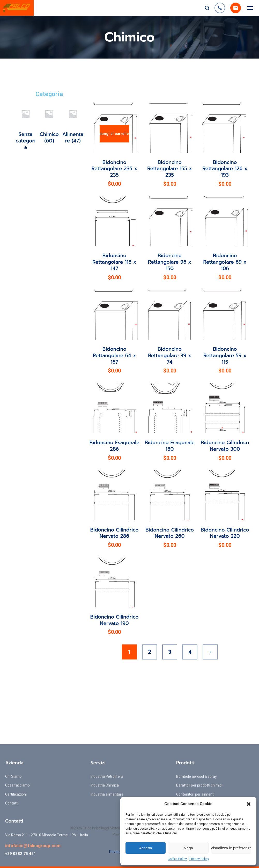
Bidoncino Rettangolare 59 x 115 (225, 355)
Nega (188, 848)
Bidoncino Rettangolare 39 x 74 (170, 355)
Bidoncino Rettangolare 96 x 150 (170, 262)
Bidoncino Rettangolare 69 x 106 (225, 262)
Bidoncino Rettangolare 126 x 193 (225, 169)
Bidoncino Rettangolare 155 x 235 (170, 169)
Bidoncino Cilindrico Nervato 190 (114, 620)
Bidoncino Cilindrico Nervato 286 (114, 533)
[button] (249, 804)
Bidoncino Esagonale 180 (170, 446)
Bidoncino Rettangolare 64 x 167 (114, 355)
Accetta (146, 848)
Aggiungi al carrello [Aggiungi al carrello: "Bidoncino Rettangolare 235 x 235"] (114, 134)
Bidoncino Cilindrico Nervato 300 (225, 446)
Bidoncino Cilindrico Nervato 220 (225, 533)
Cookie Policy (177, 859)
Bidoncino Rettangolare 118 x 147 (114, 262)
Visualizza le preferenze (231, 848)
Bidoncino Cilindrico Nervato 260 (170, 533)
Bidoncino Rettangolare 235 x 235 (114, 169)
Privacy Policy (199, 859)
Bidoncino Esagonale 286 (114, 446)
